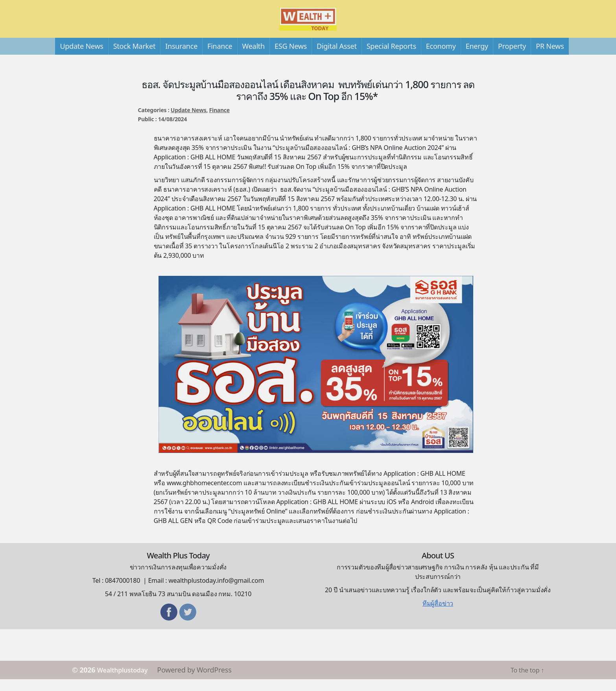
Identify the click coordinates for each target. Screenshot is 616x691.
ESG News (291, 58)
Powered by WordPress (202, 682)
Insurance (181, 58)
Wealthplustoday (126, 682)
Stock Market (134, 58)
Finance (220, 58)
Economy (441, 58)
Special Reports (391, 58)
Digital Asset (337, 58)
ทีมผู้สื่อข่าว (438, 615)
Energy (477, 58)
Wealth (254, 58)
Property (512, 58)
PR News (550, 58)
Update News (81, 58)
